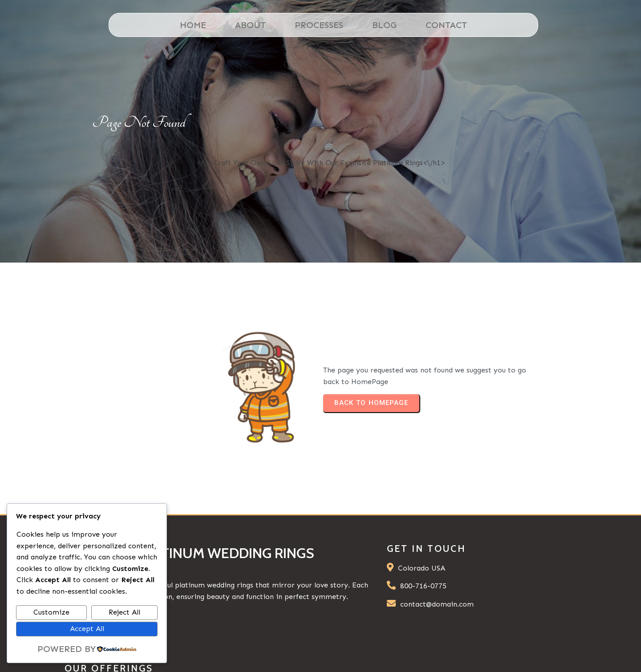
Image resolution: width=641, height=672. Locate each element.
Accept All (87, 629)
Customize (51, 612)
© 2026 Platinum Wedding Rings (497, 652)
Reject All (124, 612)
